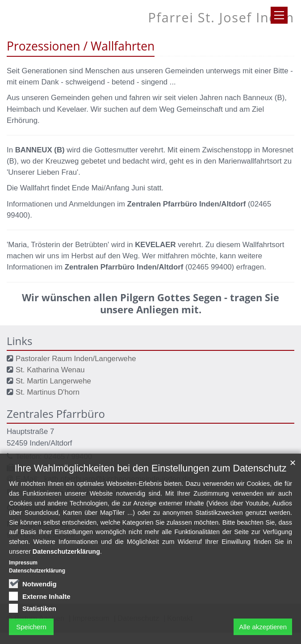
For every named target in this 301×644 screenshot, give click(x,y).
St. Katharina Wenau (50, 370)
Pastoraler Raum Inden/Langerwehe (76, 359)
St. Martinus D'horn (48, 392)
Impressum (23, 578)
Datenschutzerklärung (66, 566)
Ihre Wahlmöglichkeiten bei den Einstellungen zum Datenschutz (151, 483)
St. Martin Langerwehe (53, 381)
